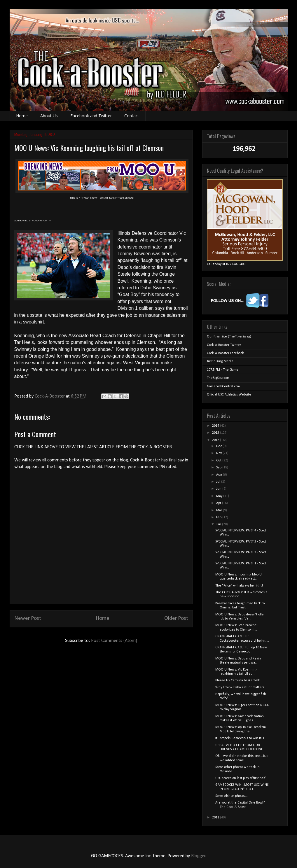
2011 (216, 818)
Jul (219, 482)
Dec (219, 446)
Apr (219, 503)
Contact (132, 116)
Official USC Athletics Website (229, 395)
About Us (49, 116)
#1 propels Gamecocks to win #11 (240, 738)
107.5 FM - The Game (223, 370)
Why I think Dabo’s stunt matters (240, 687)
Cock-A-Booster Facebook (225, 353)
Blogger (198, 856)
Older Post (176, 618)
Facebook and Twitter (91, 116)
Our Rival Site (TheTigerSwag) (229, 337)
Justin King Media (220, 361)
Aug (220, 475)
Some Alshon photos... (232, 796)
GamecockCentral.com (223, 386)
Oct (219, 461)
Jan (219, 524)
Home (22, 116)
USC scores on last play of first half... (242, 778)
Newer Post (28, 618)
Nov (219, 453)
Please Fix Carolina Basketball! (238, 680)
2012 (216, 440)
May (220, 496)
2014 (216, 426)
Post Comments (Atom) (114, 641)
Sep (219, 468)
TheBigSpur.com (218, 378)
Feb (219, 517)
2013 (216, 433)
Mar (220, 510)
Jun (219, 489)
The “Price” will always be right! (239, 586)
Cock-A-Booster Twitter (224, 345)
